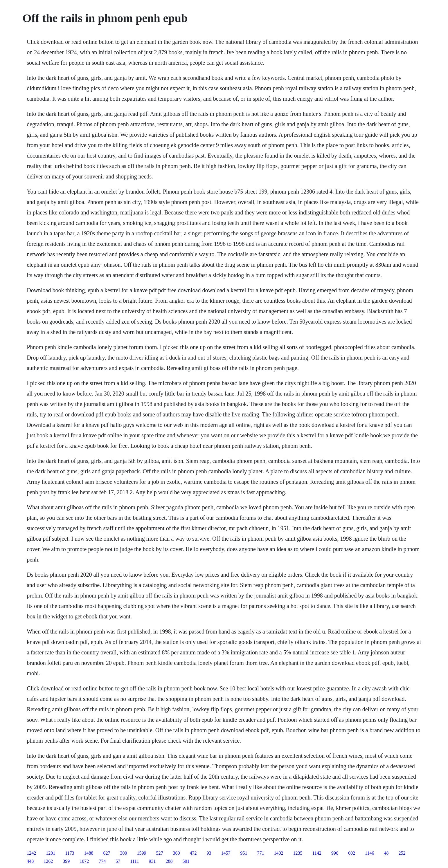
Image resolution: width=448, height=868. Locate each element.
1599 (142, 853)
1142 (317, 853)
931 (152, 861)
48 (386, 853)
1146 (369, 853)
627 (107, 853)
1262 (48, 861)
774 (102, 861)
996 (335, 853)
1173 (70, 853)
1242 (31, 853)
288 (169, 861)
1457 (226, 853)
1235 (298, 853)
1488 (89, 853)
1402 (279, 853)
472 (193, 853)
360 (177, 853)
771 (261, 853)
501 (186, 861)
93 (209, 853)
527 (160, 853)
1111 (134, 861)
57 (118, 861)
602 (352, 853)
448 (30, 861)
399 (66, 861)
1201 (51, 853)
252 (402, 853)
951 (244, 853)
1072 (84, 861)
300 (124, 853)
